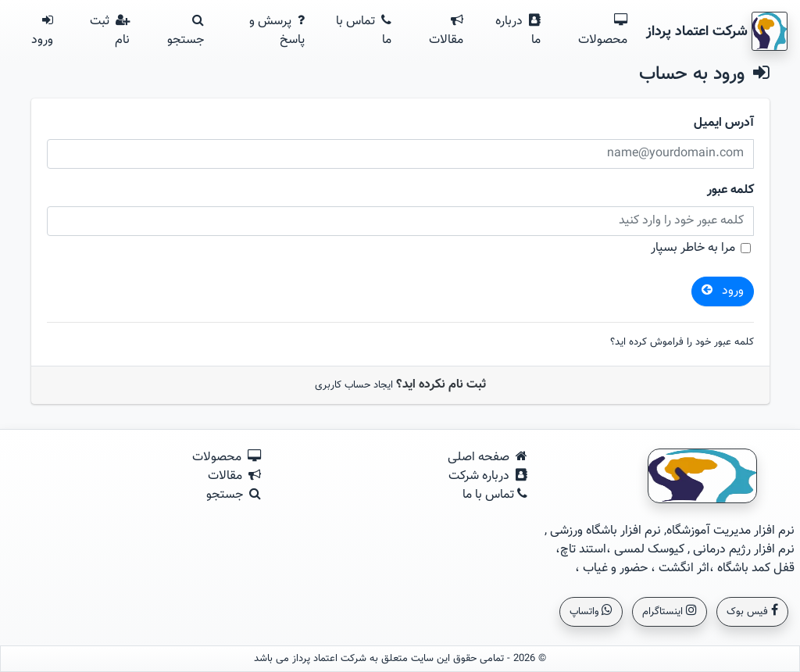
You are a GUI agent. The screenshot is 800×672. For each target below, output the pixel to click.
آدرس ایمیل (724, 123)
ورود (42, 32)
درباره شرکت (488, 476)
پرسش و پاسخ (277, 31)
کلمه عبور (730, 191)
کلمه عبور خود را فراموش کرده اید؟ (682, 343)
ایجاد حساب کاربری (354, 385)
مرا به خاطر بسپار (693, 248)
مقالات (446, 32)
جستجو (186, 32)
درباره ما (518, 31)
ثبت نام (110, 31)
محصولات (603, 32)
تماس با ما (364, 31)
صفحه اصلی (487, 458)
